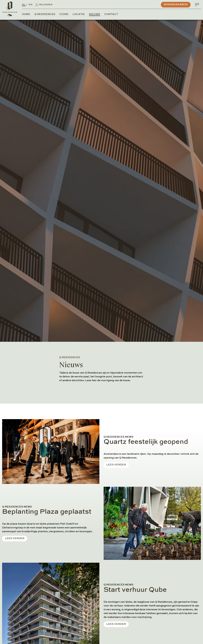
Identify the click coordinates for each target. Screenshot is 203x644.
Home (26, 14)
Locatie (79, 14)
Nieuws (95, 14)
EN (31, 5)
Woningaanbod (176, 5)
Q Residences (45, 14)
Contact (111, 14)
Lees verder (116, 465)
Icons (64, 14)
